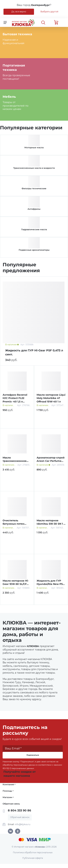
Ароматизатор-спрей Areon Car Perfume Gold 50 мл (51, 461)
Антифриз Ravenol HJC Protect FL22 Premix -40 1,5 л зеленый (15, 400)
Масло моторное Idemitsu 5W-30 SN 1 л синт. (51, 524)
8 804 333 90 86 (19, 810)
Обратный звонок (20, 817)
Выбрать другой (49, 12)
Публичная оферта (33, 858)
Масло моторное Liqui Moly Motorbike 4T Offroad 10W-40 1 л (51, 398)
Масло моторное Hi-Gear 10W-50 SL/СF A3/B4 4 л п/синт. (16, 584)
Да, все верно (19, 12)
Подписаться (33, 755)
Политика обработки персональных (33, 852)
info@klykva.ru (23, 824)
